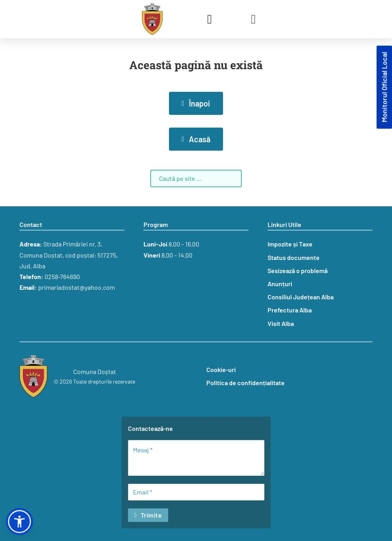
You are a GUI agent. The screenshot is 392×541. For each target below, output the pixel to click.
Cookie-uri (221, 369)
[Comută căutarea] (210, 19)
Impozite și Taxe (290, 244)
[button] (19, 522)
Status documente (294, 257)
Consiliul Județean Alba (301, 297)
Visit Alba (281, 323)
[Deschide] (254, 19)
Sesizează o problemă (298, 270)
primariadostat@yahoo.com (77, 287)
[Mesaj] (196, 458)
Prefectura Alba (290, 310)
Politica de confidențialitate (245, 383)
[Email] (196, 492)
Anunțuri (280, 284)
